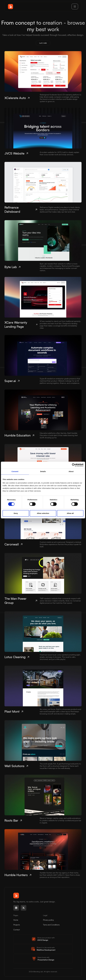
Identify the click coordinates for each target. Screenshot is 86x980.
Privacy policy (48, 920)
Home (16, 920)
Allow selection (43, 513)
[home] (10, 7)
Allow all (70, 513)
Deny (16, 513)
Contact (17, 930)
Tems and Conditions (51, 925)
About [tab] (71, 471)
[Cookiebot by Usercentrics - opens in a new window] (74, 465)
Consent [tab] (15, 471)
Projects (17, 925)
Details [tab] (43, 471)
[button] (75, 6)
